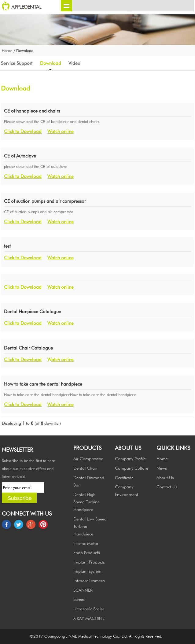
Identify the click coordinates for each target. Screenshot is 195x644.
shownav (66, 6)
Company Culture (132, 468)
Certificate (124, 477)
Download (51, 63)
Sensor (80, 599)
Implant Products (89, 562)
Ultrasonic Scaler (89, 609)
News (162, 468)
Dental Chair (85, 468)
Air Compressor (88, 459)
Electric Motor (86, 543)
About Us (165, 477)
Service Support (17, 63)
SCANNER (83, 590)
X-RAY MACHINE (89, 618)
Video (74, 63)
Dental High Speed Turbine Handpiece (86, 502)
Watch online (61, 131)
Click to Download (23, 131)
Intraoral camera (89, 581)
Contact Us (167, 487)
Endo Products (87, 552)
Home (7, 51)
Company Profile (130, 459)
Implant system (87, 571)
